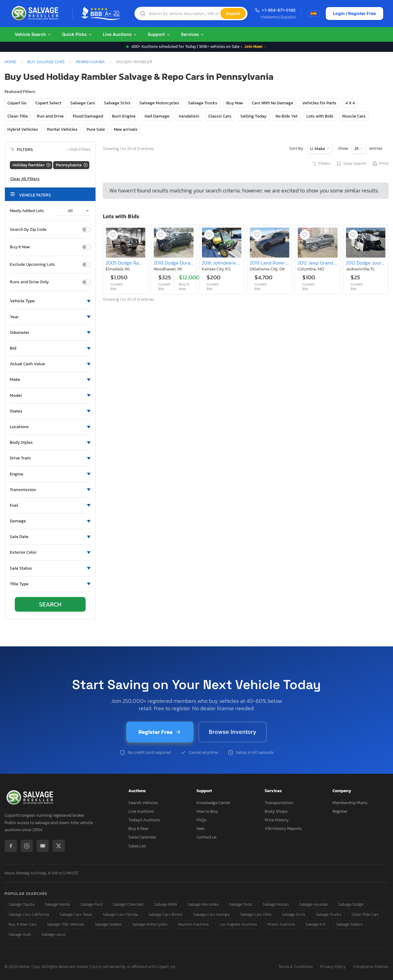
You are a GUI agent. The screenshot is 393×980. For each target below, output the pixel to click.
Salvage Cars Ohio (256, 914)
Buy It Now (20, 247)
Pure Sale (96, 129)
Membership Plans (350, 803)
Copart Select (48, 103)
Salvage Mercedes (203, 904)
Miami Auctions (281, 924)
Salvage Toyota (21, 904)
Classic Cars (220, 116)
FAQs (201, 820)
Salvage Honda (57, 904)
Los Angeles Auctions (238, 924)
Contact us (206, 837)
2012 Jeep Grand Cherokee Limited (335, 263)
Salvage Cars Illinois (165, 914)
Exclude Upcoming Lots (32, 265)
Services (193, 34)
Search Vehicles (143, 803)
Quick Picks (77, 34)
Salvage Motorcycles (159, 103)
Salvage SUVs (117, 103)
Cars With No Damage (272, 103)
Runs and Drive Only (29, 282)
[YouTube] (43, 846)
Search (233, 14)
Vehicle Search (33, 34)
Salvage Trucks (203, 103)
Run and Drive (50, 116)
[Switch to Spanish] (313, 14)
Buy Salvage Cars (46, 62)
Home (10, 62)
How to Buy (207, 811)
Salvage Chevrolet (128, 904)
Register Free (160, 732)
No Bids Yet (286, 116)
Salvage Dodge (351, 904)
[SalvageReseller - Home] (36, 14)
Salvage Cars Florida (120, 914)
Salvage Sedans (108, 924)
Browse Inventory (233, 732)
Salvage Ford (91, 904)
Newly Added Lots (27, 211)
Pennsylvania (90, 62)
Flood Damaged (88, 116)
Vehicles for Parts (319, 103)
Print (380, 164)
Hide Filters (78, 150)
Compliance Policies (371, 967)
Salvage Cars (83, 103)
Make (320, 149)
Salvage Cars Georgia (211, 914)
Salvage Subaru (349, 924)
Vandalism (189, 116)
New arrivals (126, 129)
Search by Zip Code (28, 230)
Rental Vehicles (62, 129)
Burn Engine (124, 116)
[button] (50, 301)
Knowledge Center (214, 803)
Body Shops (276, 811)
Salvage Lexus (54, 934)
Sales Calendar (142, 837)
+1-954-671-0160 (275, 10)
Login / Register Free (354, 13)
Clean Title (18, 116)
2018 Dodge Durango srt (180, 263)
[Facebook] (11, 846)
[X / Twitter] (59, 846)
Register (340, 811)
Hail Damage (157, 116)
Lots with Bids (320, 116)
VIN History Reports (283, 829)
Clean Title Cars (365, 914)
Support (159, 34)
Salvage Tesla (241, 904)
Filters (321, 164)
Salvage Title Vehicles (66, 924)
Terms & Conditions (296, 967)
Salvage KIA (316, 924)
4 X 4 (350, 103)
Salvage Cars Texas (76, 914)
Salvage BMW (166, 904)
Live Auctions (120, 34)
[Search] (185, 14)
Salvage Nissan (276, 904)
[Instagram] (27, 846)
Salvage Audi (20, 934)
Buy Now (235, 103)
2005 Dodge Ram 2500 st (133, 263)
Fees (200, 829)
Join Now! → (256, 46)
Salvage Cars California (29, 914)
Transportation (279, 803)
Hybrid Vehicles (23, 129)
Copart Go (17, 103)
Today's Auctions (144, 820)
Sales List (137, 846)
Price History (277, 820)
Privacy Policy (333, 967)
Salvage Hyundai (313, 904)
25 (357, 149)
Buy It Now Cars (23, 924)
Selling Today (253, 116)
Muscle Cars (354, 116)
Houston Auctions (193, 924)
